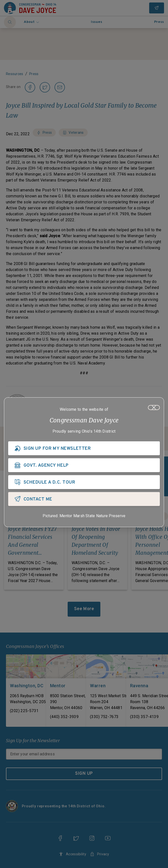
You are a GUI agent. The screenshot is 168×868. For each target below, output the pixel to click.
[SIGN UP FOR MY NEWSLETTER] (84, 448)
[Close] (154, 408)
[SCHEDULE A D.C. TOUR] (84, 482)
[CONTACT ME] (84, 499)
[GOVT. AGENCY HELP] (84, 465)
